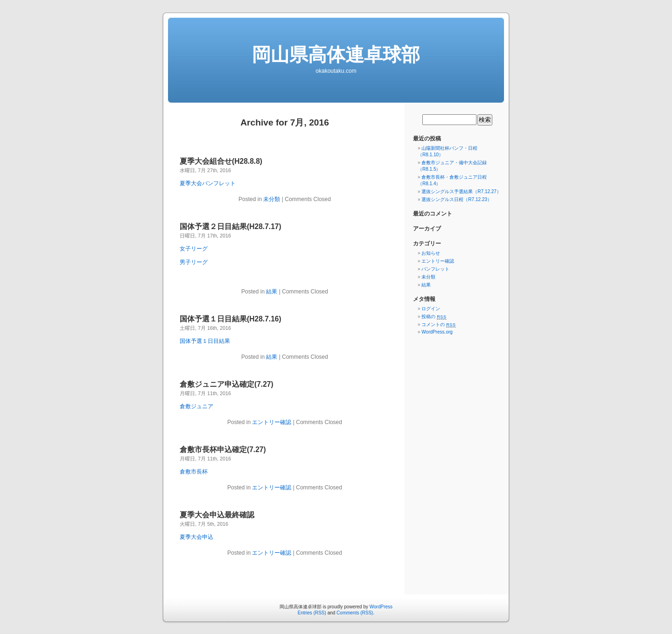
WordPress (381, 607)
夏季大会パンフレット (208, 183)
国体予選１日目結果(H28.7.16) (231, 319)
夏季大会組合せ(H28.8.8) (221, 161)
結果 (272, 292)
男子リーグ (194, 262)
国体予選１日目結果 (205, 341)
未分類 (272, 199)
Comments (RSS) (355, 613)
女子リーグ (194, 249)
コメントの (438, 324)
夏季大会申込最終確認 (217, 515)
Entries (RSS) (312, 613)
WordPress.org (437, 332)
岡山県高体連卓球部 (336, 55)
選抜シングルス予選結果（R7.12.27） (461, 192)
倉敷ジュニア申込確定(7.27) (227, 384)
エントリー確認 (272, 422)
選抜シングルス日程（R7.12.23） (457, 199)
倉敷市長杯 (194, 472)
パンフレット (435, 269)
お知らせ (431, 253)
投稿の (434, 317)
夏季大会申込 (196, 537)
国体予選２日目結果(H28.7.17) (231, 226)
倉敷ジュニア (196, 406)
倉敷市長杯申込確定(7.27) (223, 449)
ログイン (431, 309)
